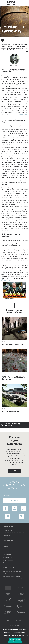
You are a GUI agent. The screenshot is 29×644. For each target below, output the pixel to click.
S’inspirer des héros (8, 560)
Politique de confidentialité (14, 621)
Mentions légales (15, 625)
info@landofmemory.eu (9, 530)
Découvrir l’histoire (8, 558)
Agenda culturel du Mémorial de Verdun (13, 571)
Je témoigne (14, 471)
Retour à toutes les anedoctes (12, 425)
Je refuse (18, 639)
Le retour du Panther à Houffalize (11, 574)
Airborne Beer (6, 280)
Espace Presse (7, 535)
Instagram (5, 547)
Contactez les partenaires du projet (14, 533)
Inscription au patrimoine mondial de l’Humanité (15, 579)
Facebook (5, 544)
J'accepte (12, 639)
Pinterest (5, 549)
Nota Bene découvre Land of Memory (12, 576)
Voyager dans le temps (8, 563)
